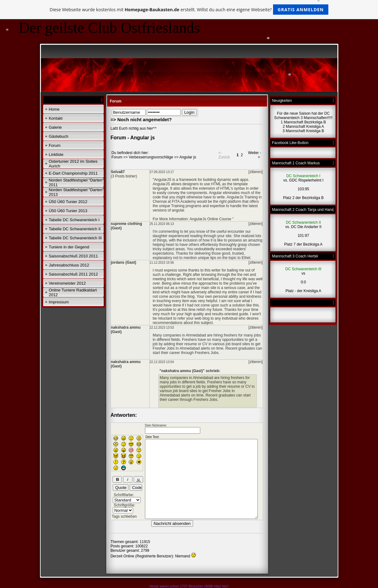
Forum (55, 145)
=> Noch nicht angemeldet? (141, 120)
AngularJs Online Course (210, 219)
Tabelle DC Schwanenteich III (75, 238)
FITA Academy (184, 202)
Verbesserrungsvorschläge (151, 157)
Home (54, 109)
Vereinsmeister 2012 (67, 283)
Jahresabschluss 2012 (69, 265)
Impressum (59, 302)
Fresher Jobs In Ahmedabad (176, 348)
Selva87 (118, 172)
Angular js (188, 157)
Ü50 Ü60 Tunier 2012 (68, 202)
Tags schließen (124, 516)
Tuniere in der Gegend (69, 247)
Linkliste (56, 154)
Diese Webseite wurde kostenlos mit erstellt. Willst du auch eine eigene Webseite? (189, 10)
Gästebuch (59, 136)
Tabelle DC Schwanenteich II (75, 229)
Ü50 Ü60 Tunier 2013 (68, 211)
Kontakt (56, 118)
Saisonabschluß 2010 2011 (73, 256)
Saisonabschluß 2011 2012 (73, 274)
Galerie (55, 127)
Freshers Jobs (206, 353)
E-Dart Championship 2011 (73, 173)
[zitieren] (255, 172)
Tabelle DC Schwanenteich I (74, 220)
